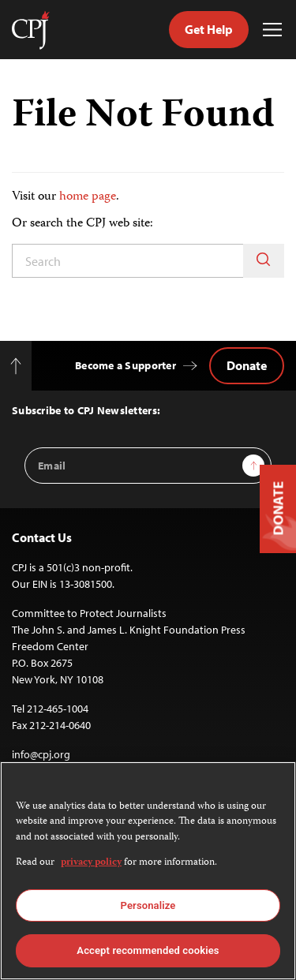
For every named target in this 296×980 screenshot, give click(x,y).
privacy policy (91, 863)
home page (88, 197)
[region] (148, 871)
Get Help (209, 29)
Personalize (148, 905)
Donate (247, 365)
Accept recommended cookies (148, 950)
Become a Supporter (126, 365)
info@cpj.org (41, 754)
